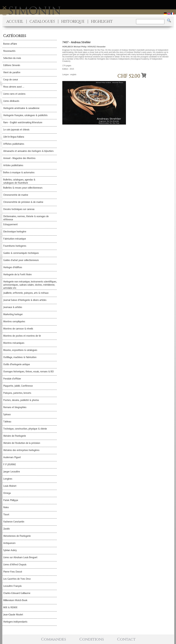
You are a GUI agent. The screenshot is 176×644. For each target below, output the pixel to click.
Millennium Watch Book (15, 600)
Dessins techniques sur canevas (19, 209)
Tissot (6, 515)
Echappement (10, 224)
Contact (126, 639)
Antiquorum (9, 543)
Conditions (92, 639)
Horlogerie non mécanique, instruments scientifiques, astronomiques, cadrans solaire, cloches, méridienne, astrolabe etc (30, 285)
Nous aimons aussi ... (14, 87)
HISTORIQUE (73, 22)
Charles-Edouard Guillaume (17, 593)
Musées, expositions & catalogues (20, 350)
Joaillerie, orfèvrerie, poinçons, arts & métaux (26, 293)
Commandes (54, 639)
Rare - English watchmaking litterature (23, 122)
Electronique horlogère (15, 232)
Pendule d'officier (12, 379)
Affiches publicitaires (14, 144)
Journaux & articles (13, 307)
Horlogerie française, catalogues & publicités (25, 115)
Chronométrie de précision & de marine (23, 202)
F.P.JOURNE (10, 464)
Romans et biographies (15, 407)
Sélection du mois (12, 58)
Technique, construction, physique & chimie (25, 429)
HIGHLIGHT (102, 22)
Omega (7, 493)
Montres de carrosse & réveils (18, 329)
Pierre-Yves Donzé (13, 572)
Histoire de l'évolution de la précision (22, 443)
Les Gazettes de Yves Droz (17, 579)
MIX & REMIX (10, 607)
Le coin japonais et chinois (16, 130)
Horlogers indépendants (15, 622)
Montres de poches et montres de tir (22, 336)
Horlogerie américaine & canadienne (21, 108)
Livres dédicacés (11, 101)
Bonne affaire (10, 44)
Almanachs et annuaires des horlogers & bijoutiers (28, 151)
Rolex (6, 507)
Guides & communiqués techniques (21, 253)
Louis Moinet (10, 486)
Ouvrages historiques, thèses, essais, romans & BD (28, 372)
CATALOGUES (42, 22)
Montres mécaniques (14, 343)
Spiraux (7, 414)
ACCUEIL (15, 22)
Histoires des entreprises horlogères (21, 450)
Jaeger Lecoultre (12, 472)
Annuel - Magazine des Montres (19, 158)
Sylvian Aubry (10, 550)
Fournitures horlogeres (15, 246)
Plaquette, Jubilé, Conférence (18, 386)
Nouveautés (9, 51)
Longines (8, 479)
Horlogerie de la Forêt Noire (17, 275)
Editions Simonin (12, 65)
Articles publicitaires (13, 165)
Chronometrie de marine (16, 195)
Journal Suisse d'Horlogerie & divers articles (25, 300)
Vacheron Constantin (14, 522)
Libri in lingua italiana (14, 137)
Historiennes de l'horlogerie (17, 536)
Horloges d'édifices (13, 267)
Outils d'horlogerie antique (17, 364)
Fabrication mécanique (15, 239)
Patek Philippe (11, 500)
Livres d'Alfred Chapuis (15, 565)
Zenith (6, 529)
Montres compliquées (14, 322)
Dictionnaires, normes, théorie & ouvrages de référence (26, 218)
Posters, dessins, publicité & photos (21, 400)
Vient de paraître (12, 72)
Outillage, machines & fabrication (20, 357)
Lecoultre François (12, 586)
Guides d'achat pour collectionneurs (21, 260)
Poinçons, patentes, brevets (17, 393)
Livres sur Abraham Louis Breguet (20, 557)
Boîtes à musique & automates (19, 173)
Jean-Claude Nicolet (13, 615)
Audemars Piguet (12, 457)
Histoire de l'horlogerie (15, 436)
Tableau (7, 422)
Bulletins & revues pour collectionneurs (23, 188)
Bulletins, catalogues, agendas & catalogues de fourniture (19, 181)
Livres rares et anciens (14, 94)
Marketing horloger (13, 314)
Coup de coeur (11, 80)
